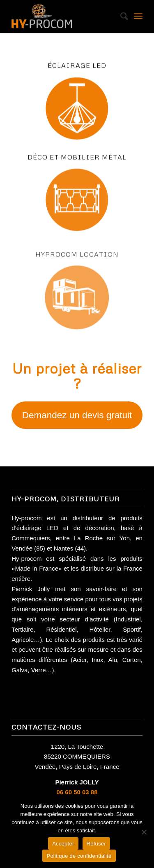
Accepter (63, 844)
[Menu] (138, 16)
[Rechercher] (120, 16)
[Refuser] (144, 832)
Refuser (96, 844)
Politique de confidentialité (79, 856)
